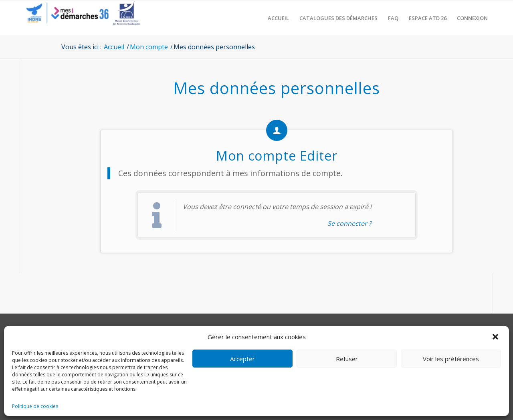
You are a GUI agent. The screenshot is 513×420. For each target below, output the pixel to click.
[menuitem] (278, 18)
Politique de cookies (35, 406)
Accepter (242, 359)
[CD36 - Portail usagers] (80, 18)
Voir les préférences (451, 359)
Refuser (347, 359)
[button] (496, 337)
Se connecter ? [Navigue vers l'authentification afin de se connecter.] (349, 223)
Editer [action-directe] (319, 156)
